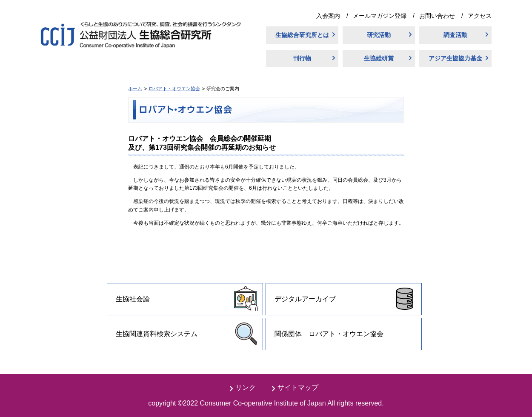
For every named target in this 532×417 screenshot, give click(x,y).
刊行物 (302, 58)
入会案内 (328, 16)
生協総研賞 (379, 58)
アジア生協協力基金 (455, 58)
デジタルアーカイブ (305, 299)
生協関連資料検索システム (157, 334)
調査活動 (455, 35)
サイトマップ (298, 387)
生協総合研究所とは (302, 35)
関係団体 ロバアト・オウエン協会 (329, 334)
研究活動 (379, 35)
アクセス (480, 16)
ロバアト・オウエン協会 (174, 89)
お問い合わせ (437, 16)
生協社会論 (133, 299)
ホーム (135, 89)
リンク (246, 387)
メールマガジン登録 (380, 16)
